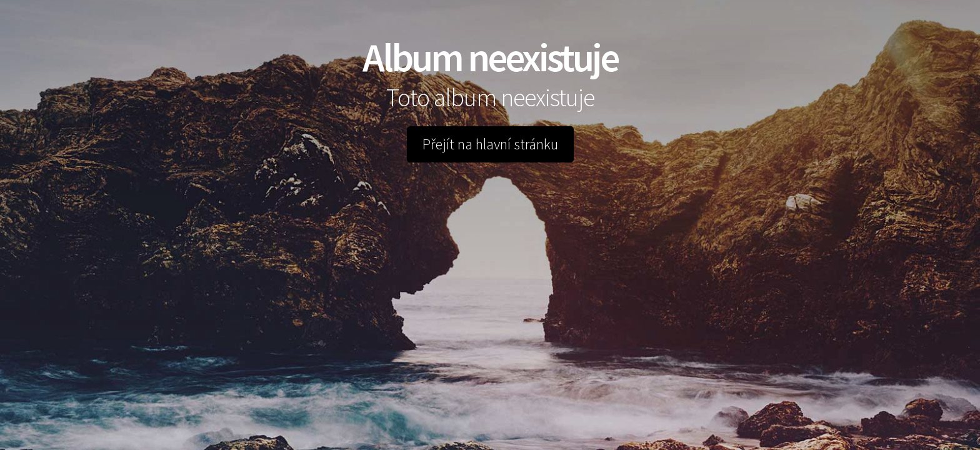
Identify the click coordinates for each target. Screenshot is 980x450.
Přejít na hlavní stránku (490, 144)
